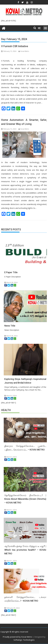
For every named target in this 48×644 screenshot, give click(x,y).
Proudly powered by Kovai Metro (17, 637)
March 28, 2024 (11, 283)
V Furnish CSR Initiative (15, 46)
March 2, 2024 (10, 510)
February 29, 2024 (12, 608)
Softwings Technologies (24, 640)
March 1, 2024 (10, 561)
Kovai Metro (24, 51)
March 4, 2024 (10, 396)
